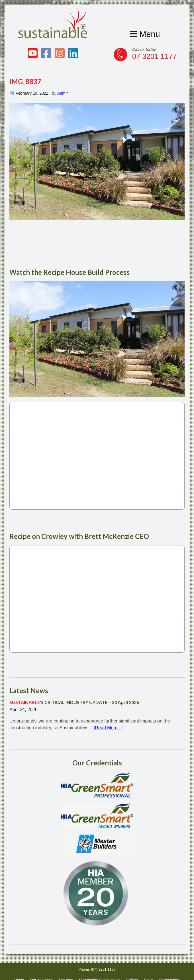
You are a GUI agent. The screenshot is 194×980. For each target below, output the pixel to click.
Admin (63, 93)
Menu (145, 34)
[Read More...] (108, 728)
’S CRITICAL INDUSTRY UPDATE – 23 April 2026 (74, 702)
